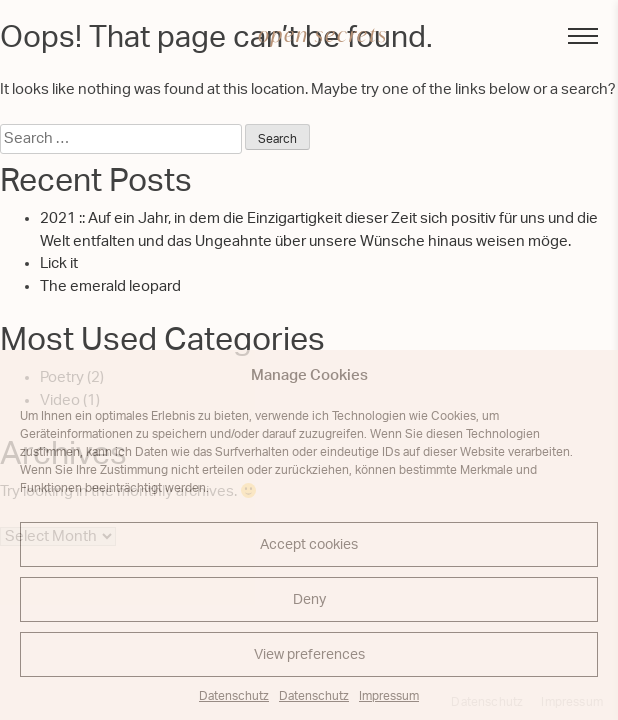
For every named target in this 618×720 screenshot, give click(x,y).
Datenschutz (234, 696)
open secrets (323, 34)
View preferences (309, 655)
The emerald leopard (110, 286)
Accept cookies (309, 545)
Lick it (59, 263)
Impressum (389, 696)
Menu (573, 35)
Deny (309, 600)
